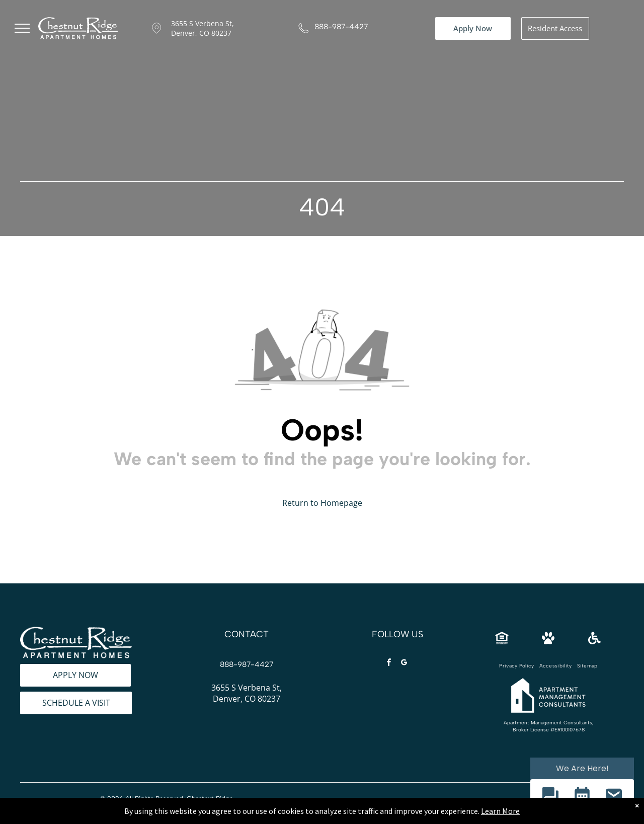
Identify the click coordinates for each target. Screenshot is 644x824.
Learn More (500, 818)
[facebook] (389, 664)
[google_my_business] (404, 664)
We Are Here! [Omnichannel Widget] (582, 768)
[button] (550, 797)
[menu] (22, 28)
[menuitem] (516, 666)
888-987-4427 (341, 27)
